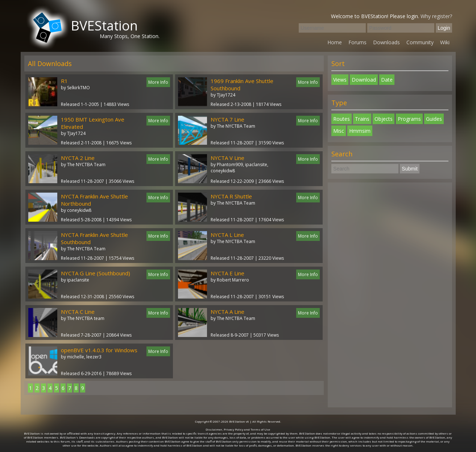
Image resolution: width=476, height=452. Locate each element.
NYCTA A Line (227, 312)
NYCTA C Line (78, 312)
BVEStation (104, 26)
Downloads (386, 42)
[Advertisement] (390, 295)
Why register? (436, 16)
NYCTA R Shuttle (231, 196)
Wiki (445, 42)
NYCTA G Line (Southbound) (96, 273)
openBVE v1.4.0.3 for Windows (99, 350)
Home (335, 42)
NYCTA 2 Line (78, 158)
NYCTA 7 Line (227, 119)
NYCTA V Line (227, 158)
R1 (64, 81)
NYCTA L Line (227, 235)
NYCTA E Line (227, 273)
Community (420, 42)
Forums (357, 42)
